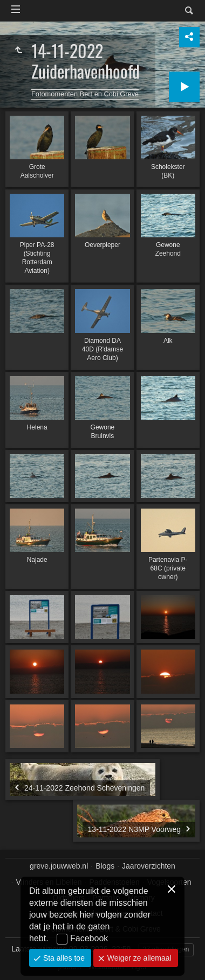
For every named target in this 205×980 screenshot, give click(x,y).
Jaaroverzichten (149, 866)
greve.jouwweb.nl (59, 866)
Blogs (105, 866)
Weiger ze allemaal (138, 958)
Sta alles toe (63, 958)
